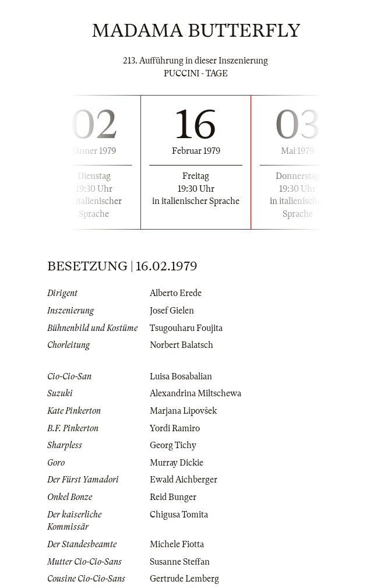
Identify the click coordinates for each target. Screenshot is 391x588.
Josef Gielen (172, 311)
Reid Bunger (173, 497)
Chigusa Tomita (179, 515)
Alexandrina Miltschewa (195, 393)
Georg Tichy (173, 445)
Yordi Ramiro (175, 428)
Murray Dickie (177, 463)
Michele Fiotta (177, 544)
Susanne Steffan (180, 562)
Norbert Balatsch (182, 345)
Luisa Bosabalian (181, 376)
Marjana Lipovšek (183, 411)
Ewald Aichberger (184, 480)
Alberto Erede (176, 293)
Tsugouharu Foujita (186, 328)
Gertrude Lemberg (184, 579)
